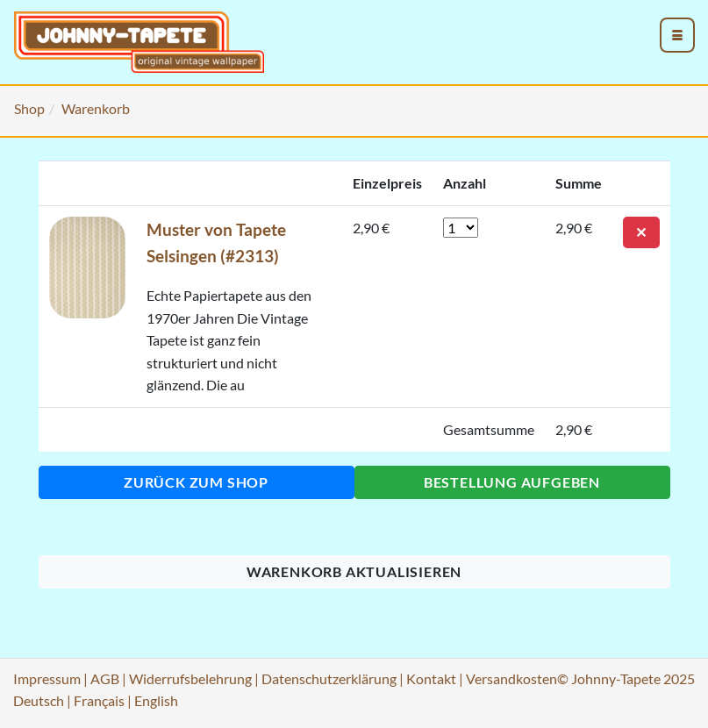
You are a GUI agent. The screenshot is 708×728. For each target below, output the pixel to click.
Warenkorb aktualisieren (354, 571)
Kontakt (431, 678)
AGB (105, 678)
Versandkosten (511, 678)
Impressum (47, 678)
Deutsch (39, 700)
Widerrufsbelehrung (190, 678)
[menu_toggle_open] (677, 35)
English (156, 700)
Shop (29, 108)
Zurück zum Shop (196, 482)
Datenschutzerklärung (329, 678)
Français (99, 700)
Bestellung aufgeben (512, 482)
